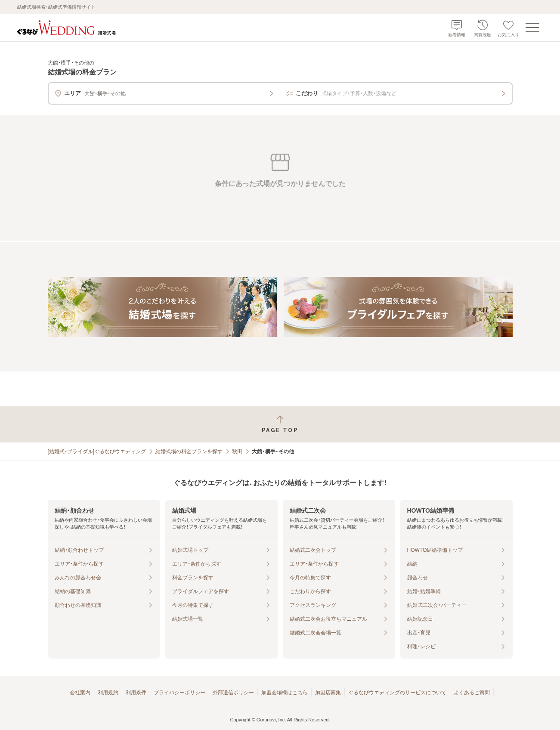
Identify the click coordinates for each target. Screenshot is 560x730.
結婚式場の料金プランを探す (189, 452)
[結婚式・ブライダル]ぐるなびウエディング (97, 452)
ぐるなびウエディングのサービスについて (397, 693)
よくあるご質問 (472, 693)
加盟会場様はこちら (285, 693)
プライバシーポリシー (179, 693)
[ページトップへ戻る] (280, 424)
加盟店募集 (328, 693)
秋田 (237, 452)
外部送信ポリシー (233, 693)
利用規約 (108, 693)
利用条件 (136, 693)
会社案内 (80, 693)
